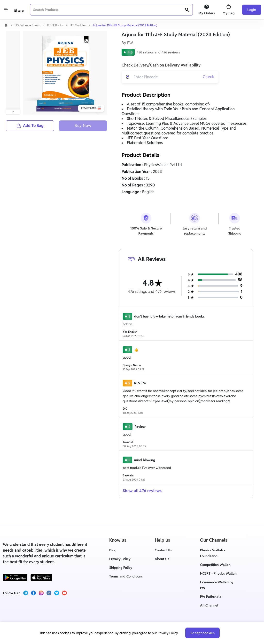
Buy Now (83, 126)
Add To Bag (30, 126)
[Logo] (18, 10)
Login (252, 10)
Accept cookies (202, 633)
